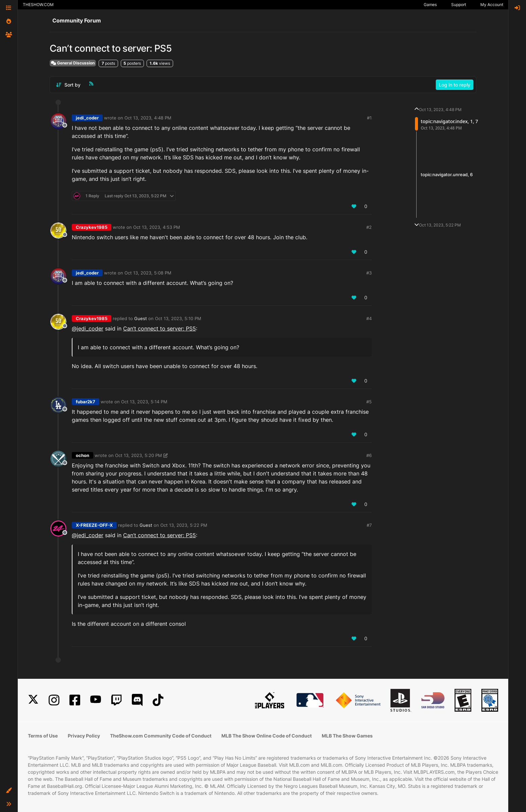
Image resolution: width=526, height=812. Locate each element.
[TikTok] (158, 700)
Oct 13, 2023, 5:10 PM (178, 318)
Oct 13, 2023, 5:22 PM (184, 525)
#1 (369, 118)
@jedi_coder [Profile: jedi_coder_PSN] (88, 328)
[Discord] (137, 700)
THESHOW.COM (38, 5)
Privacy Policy (84, 736)
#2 (369, 227)
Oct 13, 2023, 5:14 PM (144, 402)
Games (430, 5)
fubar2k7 (86, 402)
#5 (369, 402)
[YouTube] (96, 700)
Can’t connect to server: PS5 (160, 328)
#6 (369, 455)
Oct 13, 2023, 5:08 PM (148, 273)
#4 (369, 318)
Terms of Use (43, 736)
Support (459, 5)
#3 (369, 273)
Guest (141, 318)
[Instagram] (54, 700)
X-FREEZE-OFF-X (94, 525)
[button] (9, 791)
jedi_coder (87, 118)
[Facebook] (75, 700)
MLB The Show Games (347, 736)
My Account (492, 5)
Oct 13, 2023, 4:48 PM (148, 118)
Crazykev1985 (92, 227)
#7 (369, 525)
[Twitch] (116, 700)
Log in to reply (455, 85)
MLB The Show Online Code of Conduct (267, 736)
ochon (83, 455)
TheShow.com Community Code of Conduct (161, 736)
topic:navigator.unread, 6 (447, 174)
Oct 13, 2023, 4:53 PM (157, 227)
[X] (33, 700)
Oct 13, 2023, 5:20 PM (139, 455)
